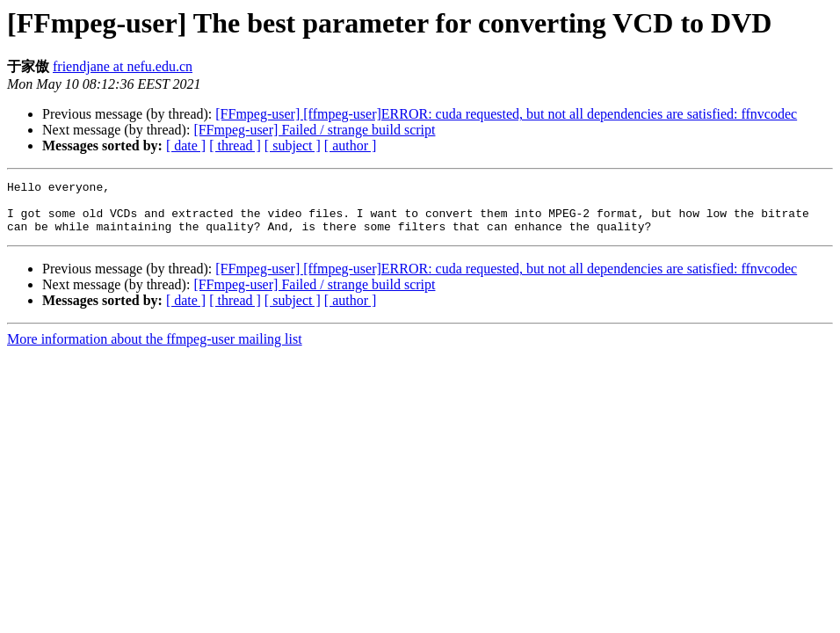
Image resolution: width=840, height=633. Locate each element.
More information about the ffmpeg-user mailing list (155, 349)
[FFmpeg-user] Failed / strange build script (314, 130)
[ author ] (351, 146)
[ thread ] (235, 146)
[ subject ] (293, 146)
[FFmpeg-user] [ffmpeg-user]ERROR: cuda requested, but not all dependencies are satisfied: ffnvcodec (506, 114)
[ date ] (186, 146)
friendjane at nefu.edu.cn (123, 66)
